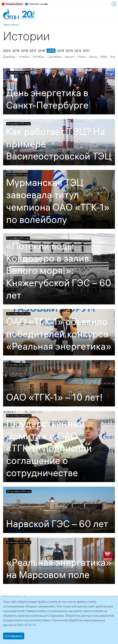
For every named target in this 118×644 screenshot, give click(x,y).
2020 (7, 51)
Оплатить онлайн (38, 4)
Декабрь (10, 57)
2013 (69, 51)
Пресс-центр (11, 25)
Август (70, 57)
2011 (86, 51)
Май (104, 57)
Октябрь (39, 57)
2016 (41, 51)
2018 (24, 51)
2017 (33, 51)
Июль (82, 57)
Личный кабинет (14, 4)
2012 (78, 51)
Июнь (93, 57)
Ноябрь (24, 57)
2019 (16, 51)
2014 (61, 51)
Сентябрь (55, 57)
